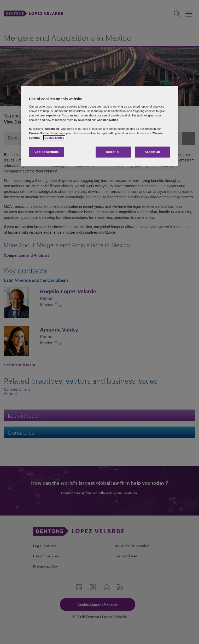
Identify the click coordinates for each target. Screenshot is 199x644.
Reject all (113, 152)
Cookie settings (47, 152)
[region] (99, 126)
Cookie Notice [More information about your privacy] (54, 138)
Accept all (152, 152)
